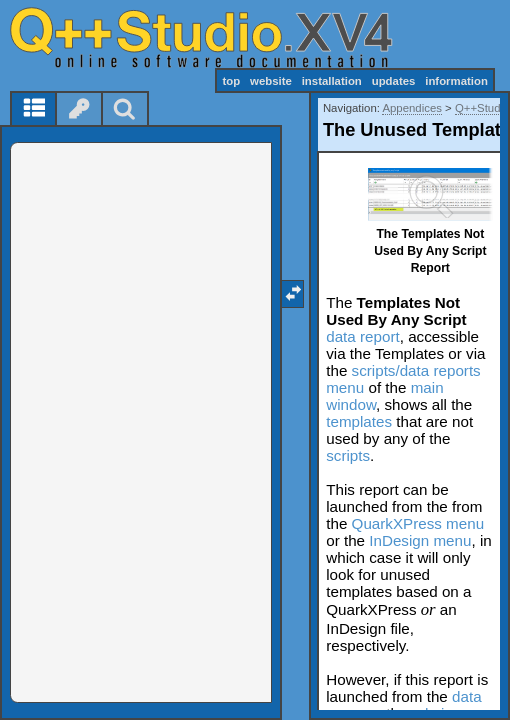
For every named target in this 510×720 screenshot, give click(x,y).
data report (362, 336)
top (231, 81)
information (456, 81)
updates (394, 81)
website (271, 81)
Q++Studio (482, 108)
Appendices (412, 108)
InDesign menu (420, 540)
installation (332, 81)
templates (359, 421)
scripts (348, 455)
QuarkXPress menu (418, 523)
